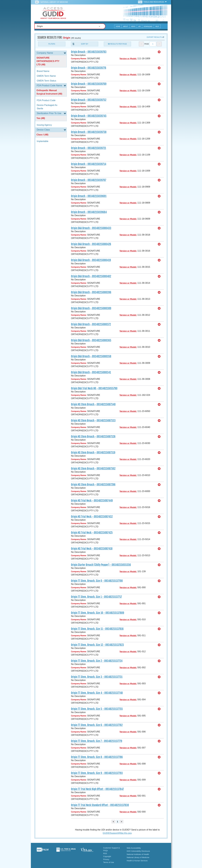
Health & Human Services (137, 861)
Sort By (85, 44)
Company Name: (79, 58)
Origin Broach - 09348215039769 (89, 84)
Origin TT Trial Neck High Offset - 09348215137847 (97, 789)
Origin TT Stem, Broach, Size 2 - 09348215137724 (97, 661)
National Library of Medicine (54, 2)
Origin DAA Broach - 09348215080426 (91, 244)
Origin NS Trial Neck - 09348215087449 (92, 501)
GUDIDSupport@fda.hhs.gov (117, 833)
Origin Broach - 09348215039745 (89, 116)
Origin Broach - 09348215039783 (89, 52)
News (133, 26)
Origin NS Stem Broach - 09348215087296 (93, 485)
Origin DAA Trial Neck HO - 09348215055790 (94, 388)
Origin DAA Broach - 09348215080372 (91, 324)
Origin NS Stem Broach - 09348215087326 (93, 437)
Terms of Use (109, 862)
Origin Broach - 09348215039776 (89, 68)
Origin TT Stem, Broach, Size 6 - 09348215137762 (97, 725)
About (126, 26)
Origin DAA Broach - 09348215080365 (91, 340)
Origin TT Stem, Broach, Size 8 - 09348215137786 (97, 757)
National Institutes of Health (138, 854)
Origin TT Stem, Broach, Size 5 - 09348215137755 (97, 709)
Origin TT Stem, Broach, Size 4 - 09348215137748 (97, 693)
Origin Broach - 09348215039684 (89, 212)
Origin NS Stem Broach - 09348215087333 (93, 421)
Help (157, 26)
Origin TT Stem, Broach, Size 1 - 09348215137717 (96, 597)
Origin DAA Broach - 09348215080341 (91, 372)
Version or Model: (128, 58)
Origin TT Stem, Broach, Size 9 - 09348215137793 (97, 773)
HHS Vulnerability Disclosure (138, 851)
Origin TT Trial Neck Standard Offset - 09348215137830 (100, 805)
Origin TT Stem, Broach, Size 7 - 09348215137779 (97, 741)
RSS (105, 853)
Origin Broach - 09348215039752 (89, 100)
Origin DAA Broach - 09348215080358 (91, 356)
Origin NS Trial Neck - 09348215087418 (92, 549)
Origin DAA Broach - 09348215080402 (91, 276)
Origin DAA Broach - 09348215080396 (91, 292)
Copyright (107, 856)
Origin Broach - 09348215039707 (89, 180)
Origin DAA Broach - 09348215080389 (91, 308)
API (140, 26)
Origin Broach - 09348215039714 (89, 164)
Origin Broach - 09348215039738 (89, 132)
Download (148, 26)
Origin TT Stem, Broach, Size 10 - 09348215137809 (98, 613)
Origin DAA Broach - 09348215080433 (91, 228)
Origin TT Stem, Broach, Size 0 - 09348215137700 (97, 581)
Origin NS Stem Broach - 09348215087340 (93, 404)
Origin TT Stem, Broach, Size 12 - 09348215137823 (97, 645)
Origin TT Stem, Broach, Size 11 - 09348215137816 (97, 629)
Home (118, 26)
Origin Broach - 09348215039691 (89, 196)
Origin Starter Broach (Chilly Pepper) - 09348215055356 (101, 565)
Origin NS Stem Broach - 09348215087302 (93, 469)
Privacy (106, 859)
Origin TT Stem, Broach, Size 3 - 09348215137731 (97, 677)
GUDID (53, 13)
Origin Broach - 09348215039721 (89, 148)
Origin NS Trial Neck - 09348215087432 (92, 517)
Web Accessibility (134, 848)
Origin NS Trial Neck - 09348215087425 (92, 533)
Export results (154, 37)
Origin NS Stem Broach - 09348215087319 (93, 453)
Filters (52, 44)
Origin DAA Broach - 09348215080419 (91, 260)
